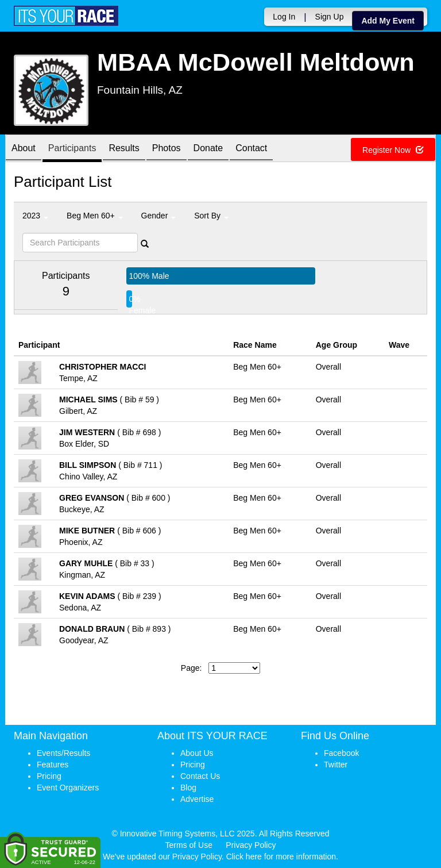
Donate (208, 149)
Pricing (49, 776)
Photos (167, 149)
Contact (251, 149)
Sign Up (330, 17)
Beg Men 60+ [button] (95, 216)
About (24, 149)
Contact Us (200, 776)
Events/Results (63, 753)
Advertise (197, 799)
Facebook (341, 753)
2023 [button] (35, 216)
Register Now (393, 150)
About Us (197, 753)
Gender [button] (159, 216)
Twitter (336, 765)
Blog (188, 788)
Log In (284, 17)
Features (53, 765)
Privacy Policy (251, 845)
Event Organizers (68, 788)
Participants (72, 149)
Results (124, 149)
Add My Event (388, 21)
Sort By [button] (211, 216)
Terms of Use (189, 845)
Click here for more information (281, 857)
